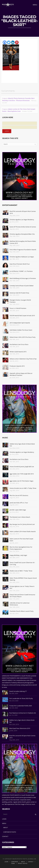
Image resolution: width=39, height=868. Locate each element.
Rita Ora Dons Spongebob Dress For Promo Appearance (21, 548)
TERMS (13, 863)
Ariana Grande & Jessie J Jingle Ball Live (22, 467)
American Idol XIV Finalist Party (19, 293)
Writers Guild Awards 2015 (18, 352)
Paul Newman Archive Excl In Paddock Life (23, 713)
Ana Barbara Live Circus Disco (19, 344)
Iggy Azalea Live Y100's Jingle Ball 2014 (22, 474)
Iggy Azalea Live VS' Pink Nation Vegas (22, 481)
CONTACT (5, 836)
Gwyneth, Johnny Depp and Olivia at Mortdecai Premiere (21, 374)
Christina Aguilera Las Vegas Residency (22, 220)
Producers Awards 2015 (17, 366)
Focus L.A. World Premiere (18, 308)
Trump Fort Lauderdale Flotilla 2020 (21, 706)
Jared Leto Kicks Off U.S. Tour (19, 503)
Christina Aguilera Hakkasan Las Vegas (22, 257)
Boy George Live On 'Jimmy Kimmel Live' (22, 524)
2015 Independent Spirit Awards (20, 323)
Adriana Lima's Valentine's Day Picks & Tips (23, 359)
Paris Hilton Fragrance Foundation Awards (23, 250)
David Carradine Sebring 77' (18, 691)
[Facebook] (5, 42)
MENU (4, 823)
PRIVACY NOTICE (23, 863)
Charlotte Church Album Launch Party (22, 611)
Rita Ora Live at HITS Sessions (19, 495)
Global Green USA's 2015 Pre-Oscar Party (23, 337)
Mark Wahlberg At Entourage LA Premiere (23, 278)
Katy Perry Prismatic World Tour (20, 264)
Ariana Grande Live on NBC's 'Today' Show (23, 488)
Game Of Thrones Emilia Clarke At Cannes (23, 227)
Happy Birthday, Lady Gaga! (18, 555)
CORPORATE (15, 862)
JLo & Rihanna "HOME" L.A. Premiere (21, 271)
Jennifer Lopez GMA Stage (18, 510)
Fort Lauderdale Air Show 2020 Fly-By (21, 698)
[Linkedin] (13, 42)
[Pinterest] (17, 42)
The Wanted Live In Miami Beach (20, 517)
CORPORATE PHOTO (10, 832)
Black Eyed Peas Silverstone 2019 (20, 728)
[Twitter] (9, 42)
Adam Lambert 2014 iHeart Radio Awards (23, 531)
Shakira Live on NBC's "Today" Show (21, 571)
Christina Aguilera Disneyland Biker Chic (22, 234)
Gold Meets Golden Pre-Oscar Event (21, 330)
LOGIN (4, 819)
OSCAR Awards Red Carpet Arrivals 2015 (22, 316)
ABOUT (5, 828)
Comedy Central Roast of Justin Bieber (22, 286)
